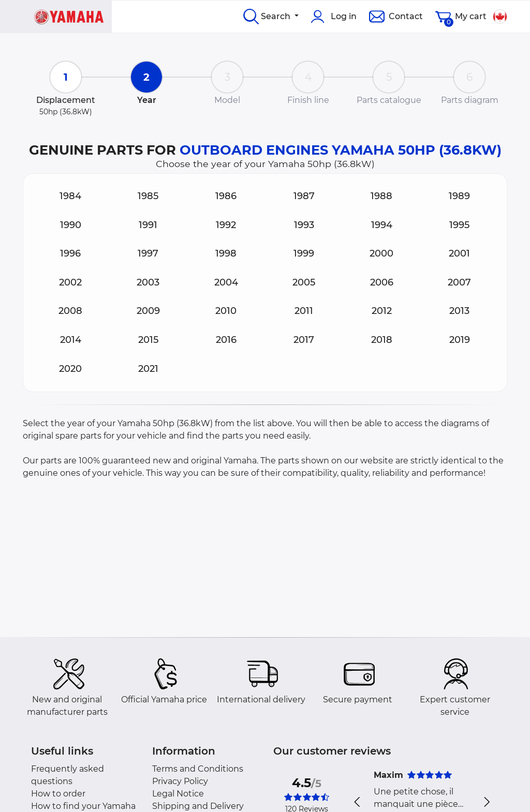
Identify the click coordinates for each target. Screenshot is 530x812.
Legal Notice (178, 794)
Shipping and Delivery (198, 806)
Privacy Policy (180, 781)
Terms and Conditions (198, 769)
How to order (58, 794)
